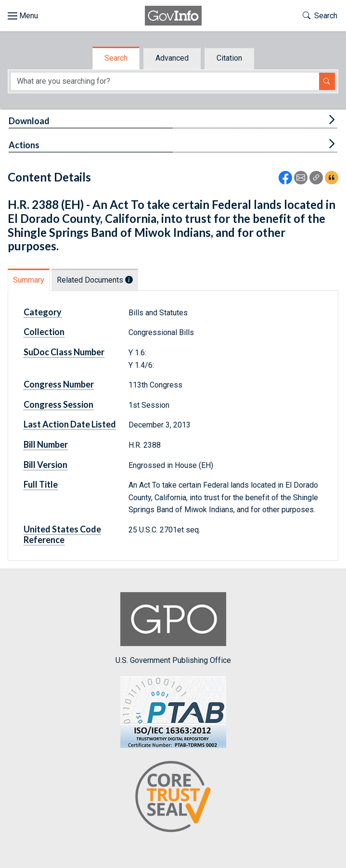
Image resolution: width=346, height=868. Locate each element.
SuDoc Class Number (64, 352)
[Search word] (165, 82)
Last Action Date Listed (70, 424)
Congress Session (58, 404)
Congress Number (59, 384)
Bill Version (45, 465)
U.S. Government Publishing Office (173, 628)
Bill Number (46, 444)
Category (43, 312)
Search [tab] (116, 58)
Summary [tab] (29, 280)
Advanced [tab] (172, 58)
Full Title (41, 484)
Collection (44, 332)
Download (29, 121)
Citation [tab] (229, 58)
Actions (24, 145)
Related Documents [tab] (95, 280)
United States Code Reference (62, 534)
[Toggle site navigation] (23, 16)
